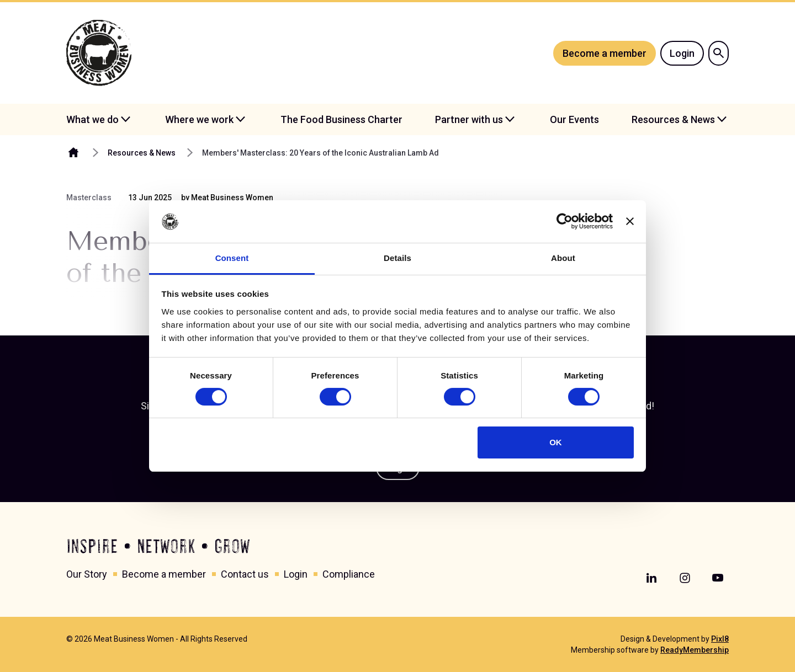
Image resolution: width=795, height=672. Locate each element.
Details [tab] (397, 258)
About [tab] (563, 258)
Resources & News (673, 119)
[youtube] (718, 578)
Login (682, 53)
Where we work (199, 119)
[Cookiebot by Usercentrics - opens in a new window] (565, 221)
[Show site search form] (719, 53)
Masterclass (89, 198)
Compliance (349, 574)
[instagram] (685, 578)
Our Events (574, 119)
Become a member (605, 53)
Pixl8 (720, 639)
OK (556, 442)
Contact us (245, 574)
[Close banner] (630, 221)
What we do (92, 119)
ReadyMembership (695, 650)
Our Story (87, 574)
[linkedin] (651, 578)
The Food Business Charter (341, 119)
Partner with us (469, 119)
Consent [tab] (232, 258)
